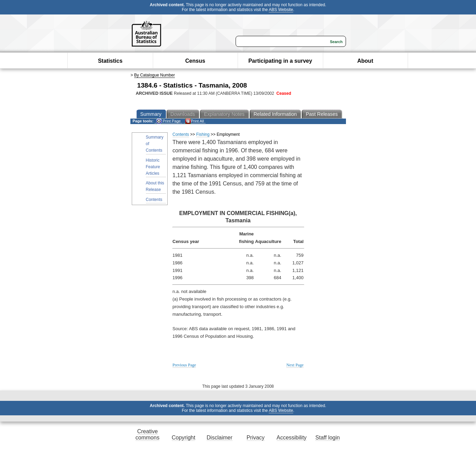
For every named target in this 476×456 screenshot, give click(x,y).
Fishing (203, 134)
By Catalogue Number (155, 75)
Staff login (328, 438)
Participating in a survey (280, 61)
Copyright (184, 438)
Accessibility (292, 438)
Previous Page (184, 365)
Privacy (256, 438)
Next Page (295, 365)
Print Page (168, 121)
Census (195, 61)
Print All (195, 121)
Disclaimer (220, 438)
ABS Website (281, 10)
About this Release (155, 186)
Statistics (110, 61)
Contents (154, 200)
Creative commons (147, 434)
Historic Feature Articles (153, 167)
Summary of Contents (155, 144)
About (365, 61)
